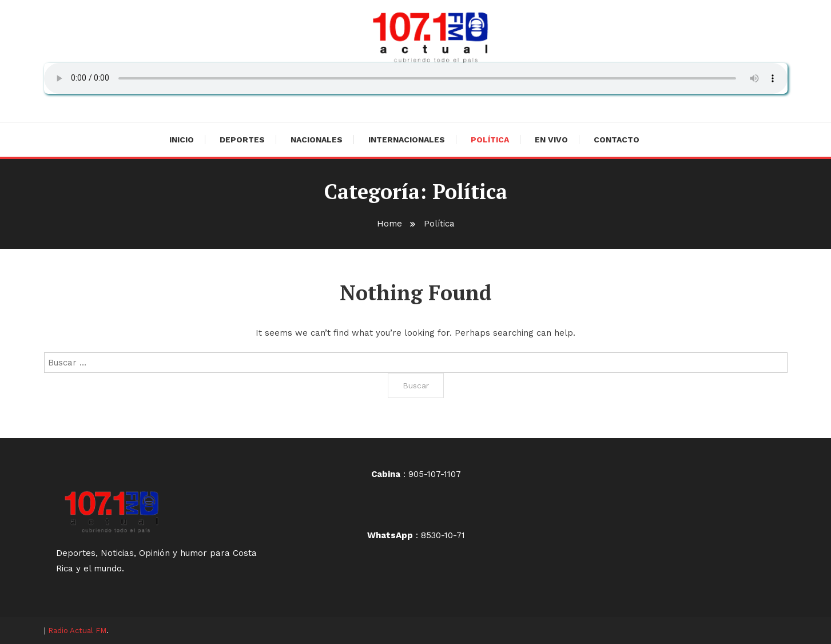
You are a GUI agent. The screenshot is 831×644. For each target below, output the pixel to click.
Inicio (182, 140)
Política (490, 140)
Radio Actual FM (77, 631)
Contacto (617, 140)
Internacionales (407, 140)
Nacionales (317, 140)
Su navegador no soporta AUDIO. (416, 78)
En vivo (551, 140)
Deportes (242, 140)
